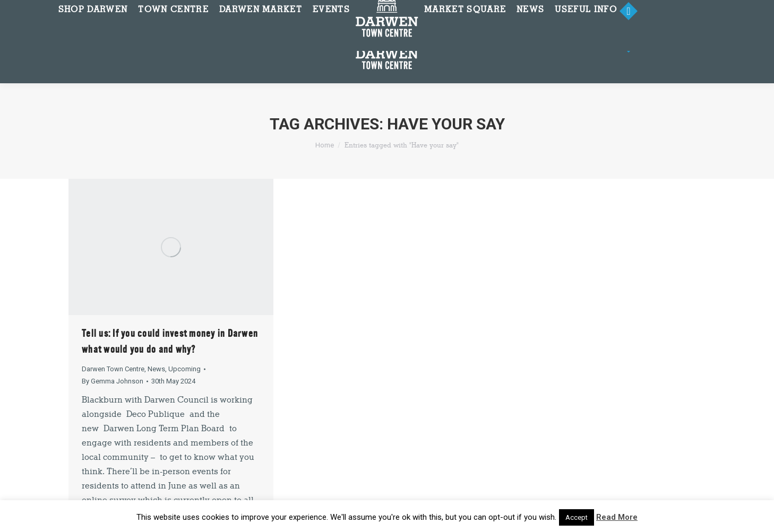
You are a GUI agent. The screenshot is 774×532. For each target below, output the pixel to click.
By (113, 381)
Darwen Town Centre (113, 369)
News (156, 369)
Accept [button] (577, 517)
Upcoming (184, 369)
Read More (617, 517)
